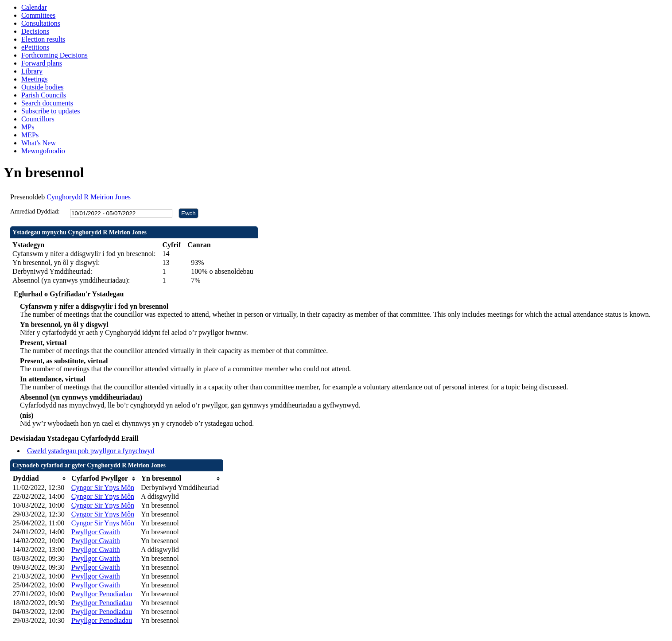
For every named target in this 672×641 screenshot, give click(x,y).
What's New (39, 143)
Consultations (41, 23)
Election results (43, 39)
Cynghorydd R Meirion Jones (89, 197)
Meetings (35, 79)
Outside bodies (43, 87)
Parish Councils (44, 95)
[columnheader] (40, 479)
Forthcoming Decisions (54, 55)
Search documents (47, 103)
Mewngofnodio (43, 151)
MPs (28, 127)
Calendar (34, 7)
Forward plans (42, 63)
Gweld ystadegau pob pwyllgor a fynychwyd (91, 451)
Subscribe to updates (50, 111)
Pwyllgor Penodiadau (102, 594)
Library (32, 71)
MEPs (30, 135)
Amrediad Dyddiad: (35, 212)
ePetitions (35, 47)
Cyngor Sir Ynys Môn (103, 488)
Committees (38, 15)
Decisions (35, 31)
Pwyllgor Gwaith (96, 532)
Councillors (38, 119)
